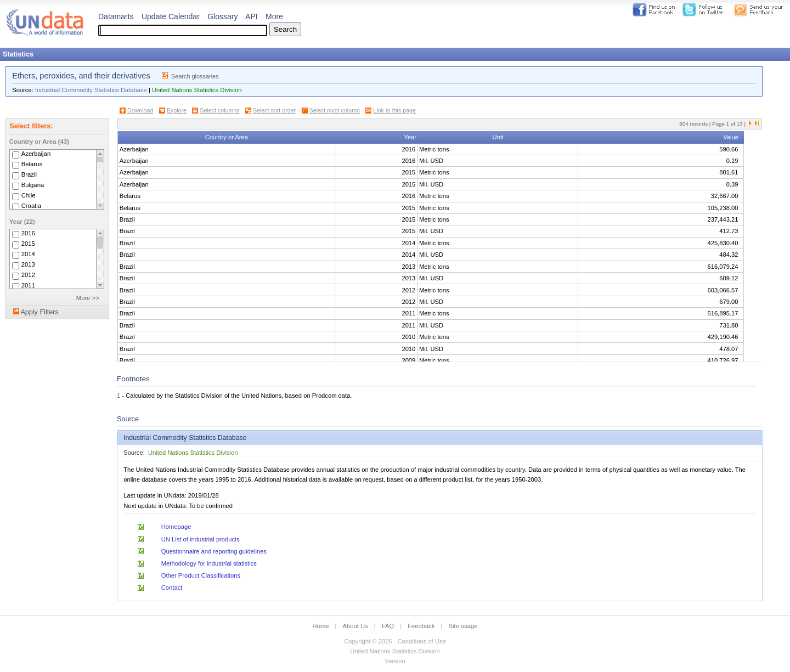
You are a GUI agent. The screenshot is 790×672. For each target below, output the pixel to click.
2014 (28, 254)
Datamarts (116, 16)
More (274, 16)
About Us (356, 626)
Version (395, 661)
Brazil (29, 174)
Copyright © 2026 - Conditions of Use (395, 641)
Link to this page (394, 110)
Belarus (32, 164)
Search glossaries (195, 76)
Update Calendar (171, 16)
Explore (177, 110)
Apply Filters (39, 312)
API (252, 16)
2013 (28, 264)
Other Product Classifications (201, 575)
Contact (172, 588)
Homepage (176, 527)
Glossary (222, 16)
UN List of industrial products (201, 539)
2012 (28, 275)
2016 (28, 233)
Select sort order (274, 110)
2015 (28, 244)
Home (321, 626)
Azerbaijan (36, 154)
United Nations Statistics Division (197, 90)
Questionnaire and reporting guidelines (214, 551)
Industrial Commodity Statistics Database (91, 90)
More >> (88, 298)
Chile (29, 195)
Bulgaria (33, 185)
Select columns (219, 110)
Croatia (32, 206)
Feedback (421, 626)
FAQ (388, 626)
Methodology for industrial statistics (209, 563)
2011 (28, 285)
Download (140, 110)
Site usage (463, 626)
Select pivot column (335, 110)
